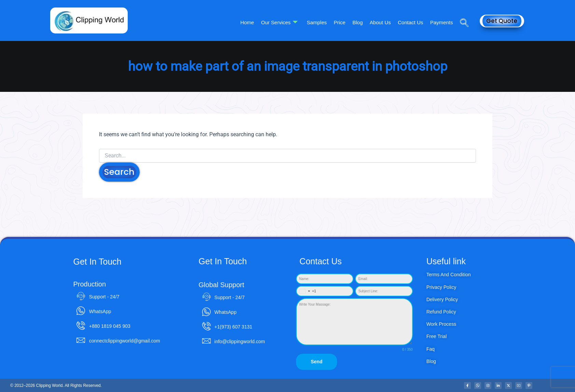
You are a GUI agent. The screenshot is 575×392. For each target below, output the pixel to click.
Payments (442, 22)
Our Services (281, 23)
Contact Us (411, 22)
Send (317, 362)
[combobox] (306, 291)
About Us (381, 22)
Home (249, 22)
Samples (318, 22)
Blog (358, 22)
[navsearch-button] (462, 13)
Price (340, 22)
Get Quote (502, 21)
